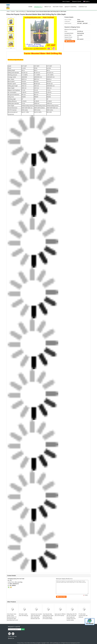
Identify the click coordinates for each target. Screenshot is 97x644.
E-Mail (10, 636)
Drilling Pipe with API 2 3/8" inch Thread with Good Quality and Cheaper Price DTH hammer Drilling (72, 617)
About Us (48, 7)
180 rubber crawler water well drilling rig (23, 615)
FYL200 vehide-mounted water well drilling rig (83, 616)
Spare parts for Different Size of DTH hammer (60, 615)
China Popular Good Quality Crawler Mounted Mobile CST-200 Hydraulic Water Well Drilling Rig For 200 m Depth (12, 618)
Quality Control (71, 7)
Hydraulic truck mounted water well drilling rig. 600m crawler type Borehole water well (36, 616)
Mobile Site (11, 638)
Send (23, 629)
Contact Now (71, 41)
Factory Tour (58, 7)
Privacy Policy (20, 643)
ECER (78, 643)
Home (30, 7)
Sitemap (14, 636)
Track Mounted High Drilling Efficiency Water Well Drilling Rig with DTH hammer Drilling (48, 616)
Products (38, 7)
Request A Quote (77, 1)
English (88, 1)
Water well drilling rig (21, 11)
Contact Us (83, 7)
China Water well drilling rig (30, 643)
